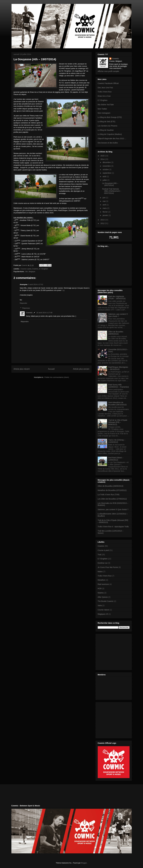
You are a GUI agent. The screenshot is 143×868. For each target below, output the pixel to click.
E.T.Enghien (43, 269)
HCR (100, 589)
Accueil (51, 369)
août (105, 176)
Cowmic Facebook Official (108, 83)
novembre (107, 166)
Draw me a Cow (104, 96)
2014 (103, 159)
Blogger (84, 863)
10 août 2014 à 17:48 (44, 313)
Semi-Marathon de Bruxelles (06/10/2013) (117, 404)
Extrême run (103, 563)
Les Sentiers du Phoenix (108, 126)
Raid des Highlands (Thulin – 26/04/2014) (117, 298)
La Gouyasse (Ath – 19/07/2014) (110, 184)
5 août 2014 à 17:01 (36, 284)
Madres (101, 593)
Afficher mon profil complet (108, 71)
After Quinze (103, 597)
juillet (105, 180)
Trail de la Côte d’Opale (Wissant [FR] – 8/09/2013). (118, 422)
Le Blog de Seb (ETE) (107, 122)
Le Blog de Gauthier (106, 130)
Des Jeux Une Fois (105, 88)
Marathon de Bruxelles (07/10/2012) (112, 490)
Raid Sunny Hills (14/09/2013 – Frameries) (119, 386)
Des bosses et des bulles (108, 143)
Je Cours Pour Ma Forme (108, 567)
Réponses (26, 308)
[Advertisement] (114, 651)
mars (105, 208)
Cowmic (35, 269)
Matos (100, 572)
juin (104, 198)
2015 (103, 156)
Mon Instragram (104, 113)
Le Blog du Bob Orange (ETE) (110, 117)
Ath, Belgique (30, 272)
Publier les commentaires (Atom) (57, 377)
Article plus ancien (81, 369)
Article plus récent (22, 369)
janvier (106, 215)
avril (105, 205)
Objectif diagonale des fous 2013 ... (112, 139)
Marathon (102, 580)
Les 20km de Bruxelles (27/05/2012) (112, 499)
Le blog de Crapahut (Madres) (110, 134)
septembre (107, 173)
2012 (103, 223)
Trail (99, 555)
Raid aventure (103, 584)
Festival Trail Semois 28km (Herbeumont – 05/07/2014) (112, 191)
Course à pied (26, 269)
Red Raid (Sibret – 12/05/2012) (116, 459)
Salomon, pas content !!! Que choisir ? (118, 315)
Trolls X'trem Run (105, 92)
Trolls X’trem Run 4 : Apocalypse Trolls (113, 527)
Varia (100, 605)
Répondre (23, 303)
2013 (103, 220)
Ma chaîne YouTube (106, 105)
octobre (106, 169)
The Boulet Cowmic (106, 601)
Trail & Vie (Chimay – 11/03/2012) (117, 441)
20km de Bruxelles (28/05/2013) (116, 333)
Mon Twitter (102, 109)
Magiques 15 (103, 614)
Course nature (103, 610)
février (105, 212)
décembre (107, 162)
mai (104, 201)
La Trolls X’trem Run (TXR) (109, 495)
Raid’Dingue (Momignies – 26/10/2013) (118, 368)
